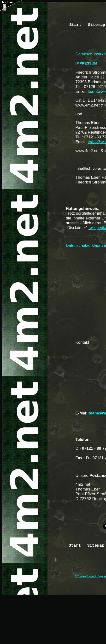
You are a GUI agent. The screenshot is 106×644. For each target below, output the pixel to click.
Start (75, 25)
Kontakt (82, 342)
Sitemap (97, 25)
